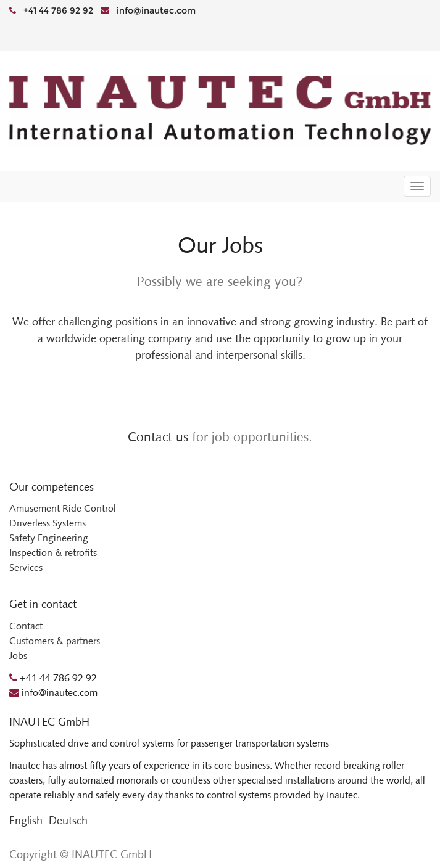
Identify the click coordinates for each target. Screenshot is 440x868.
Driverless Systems (48, 523)
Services (26, 567)
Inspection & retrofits (53, 553)
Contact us (158, 437)
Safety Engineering (49, 538)
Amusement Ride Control (63, 508)
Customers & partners (55, 641)
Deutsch (68, 821)
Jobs (18, 656)
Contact (26, 626)
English (26, 821)
